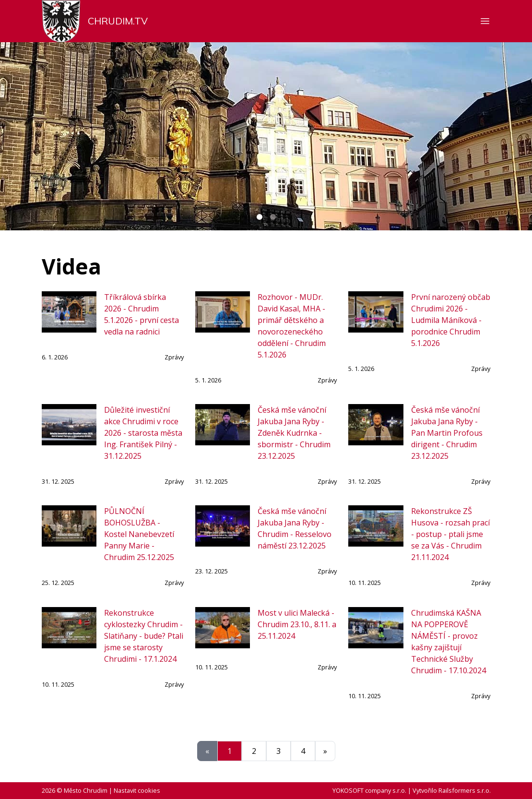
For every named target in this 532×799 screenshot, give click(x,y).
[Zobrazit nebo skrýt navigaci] (485, 21)
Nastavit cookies (137, 790)
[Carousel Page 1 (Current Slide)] (260, 217)
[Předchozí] (207, 751)
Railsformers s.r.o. (465, 790)
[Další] (325, 751)
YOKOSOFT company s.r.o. (369, 790)
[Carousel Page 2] (273, 217)
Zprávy (174, 357)
